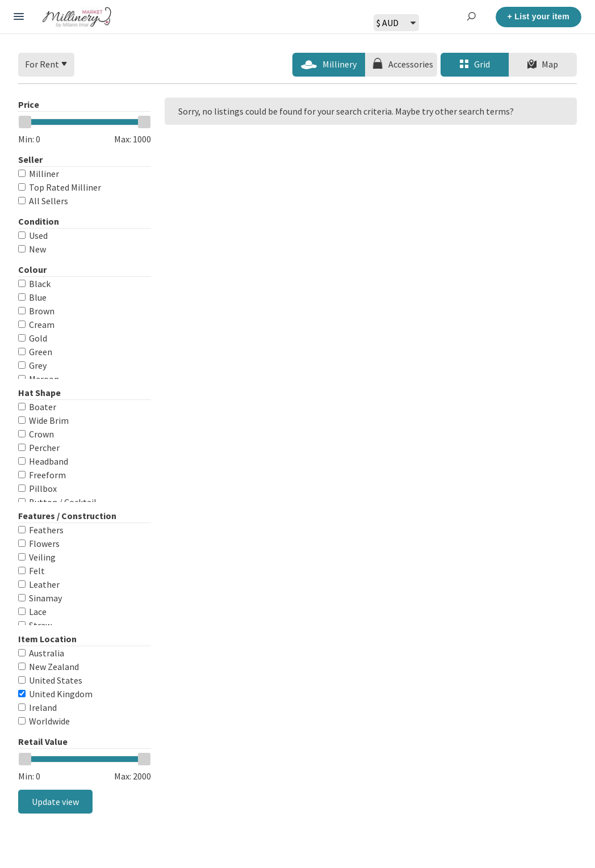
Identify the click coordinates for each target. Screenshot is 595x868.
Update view (55, 802)
